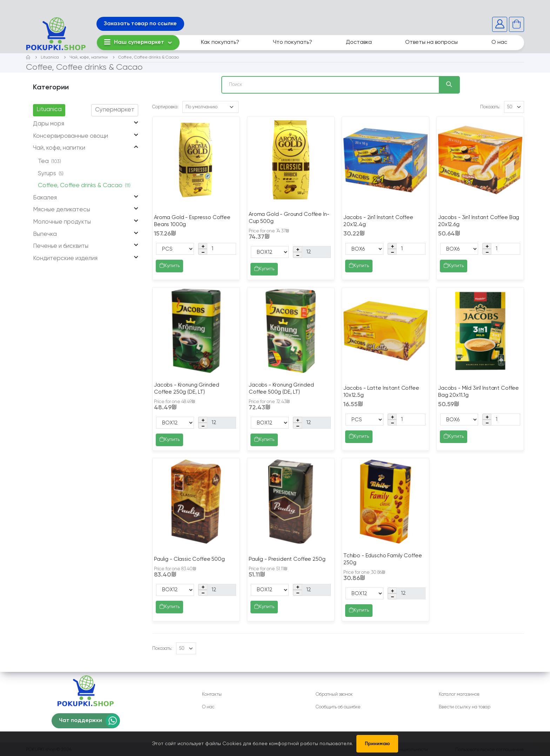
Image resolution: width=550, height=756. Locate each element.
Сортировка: (165, 107)
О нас (499, 42)
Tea (49, 161)
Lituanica (50, 57)
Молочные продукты (62, 222)
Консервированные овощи (71, 136)
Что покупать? (293, 42)
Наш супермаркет (134, 42)
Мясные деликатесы (62, 210)
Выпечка (45, 234)
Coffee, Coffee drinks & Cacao (149, 57)
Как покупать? (220, 42)
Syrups (51, 174)
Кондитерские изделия (65, 258)
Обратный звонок (334, 694)
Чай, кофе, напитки (89, 57)
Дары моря (49, 124)
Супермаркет (115, 110)
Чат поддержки (81, 721)
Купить (169, 266)
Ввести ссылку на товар (465, 707)
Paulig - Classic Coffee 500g (189, 559)
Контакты (212, 694)
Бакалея (45, 198)
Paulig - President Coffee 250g (287, 559)
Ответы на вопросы (431, 42)
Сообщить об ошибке (338, 707)
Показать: (490, 107)
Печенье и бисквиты (61, 246)
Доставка (359, 42)
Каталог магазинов (459, 694)
